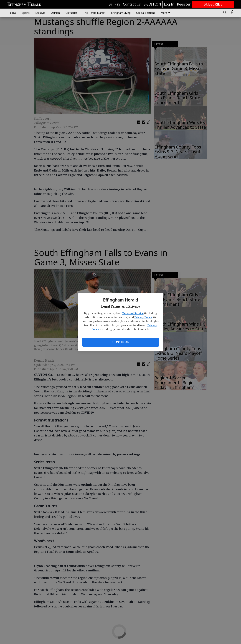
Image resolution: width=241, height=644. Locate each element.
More (166, 13)
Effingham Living (121, 13)
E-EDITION (152, 4)
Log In (169, 4)
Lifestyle (40, 13)
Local (13, 13)
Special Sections (146, 13)
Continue (120, 342)
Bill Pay (114, 4)
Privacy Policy (143, 317)
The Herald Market (94, 13)
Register (184, 4)
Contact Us (132, 4)
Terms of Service (133, 313)
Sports (26, 13)
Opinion (55, 13)
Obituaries (71, 13)
